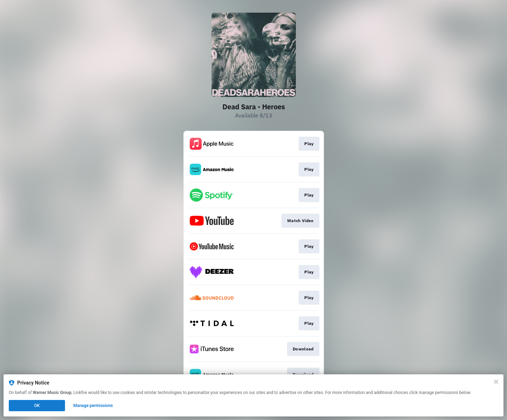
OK (37, 406)
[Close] (496, 382)
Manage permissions (93, 406)
